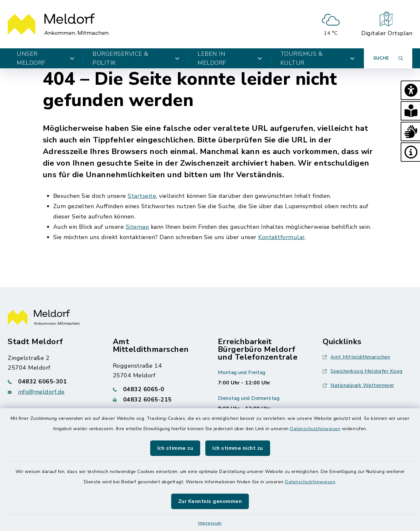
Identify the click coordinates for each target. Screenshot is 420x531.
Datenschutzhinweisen (315, 429)
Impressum (210, 523)
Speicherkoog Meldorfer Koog (363, 371)
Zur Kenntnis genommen (210, 501)
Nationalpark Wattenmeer (358, 385)
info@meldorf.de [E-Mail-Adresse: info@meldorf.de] (41, 392)
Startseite (142, 196)
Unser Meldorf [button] (46, 58)
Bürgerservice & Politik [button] (136, 58)
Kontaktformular (282, 237)
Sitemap (137, 227)
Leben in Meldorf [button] (230, 58)
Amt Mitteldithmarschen (356, 357)
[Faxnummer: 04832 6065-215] (158, 400)
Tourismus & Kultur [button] (318, 58)
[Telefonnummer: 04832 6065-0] (158, 389)
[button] (410, 90)
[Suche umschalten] (388, 58)
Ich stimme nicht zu (238, 448)
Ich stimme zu (175, 448)
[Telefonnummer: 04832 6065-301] (53, 381)
